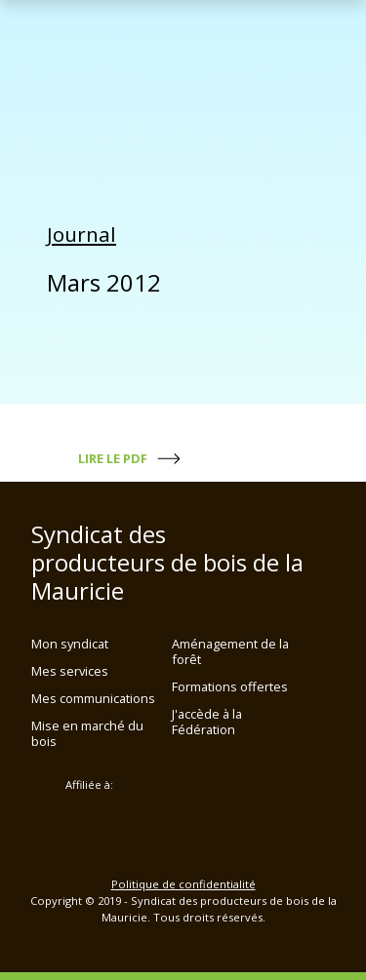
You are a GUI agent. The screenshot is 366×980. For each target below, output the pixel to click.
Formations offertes (230, 686)
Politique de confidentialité (183, 884)
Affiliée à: (89, 785)
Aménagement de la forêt (230, 651)
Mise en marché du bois (87, 733)
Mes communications (93, 698)
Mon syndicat (70, 644)
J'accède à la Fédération (207, 722)
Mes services (70, 671)
